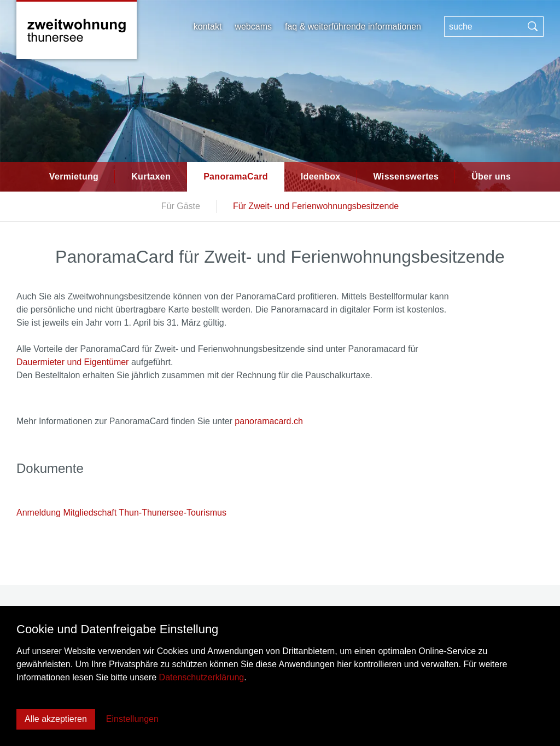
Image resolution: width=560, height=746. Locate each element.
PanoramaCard (236, 177)
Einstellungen (132, 719)
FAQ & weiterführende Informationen (353, 27)
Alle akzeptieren (56, 719)
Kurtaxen (151, 177)
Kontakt (208, 27)
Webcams (253, 27)
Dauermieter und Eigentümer (72, 362)
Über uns (491, 177)
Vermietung (74, 177)
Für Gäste (181, 206)
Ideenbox (321, 177)
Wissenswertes (406, 177)
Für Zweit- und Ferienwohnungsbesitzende (316, 206)
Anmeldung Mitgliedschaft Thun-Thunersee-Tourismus (121, 513)
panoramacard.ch (269, 421)
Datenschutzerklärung (202, 677)
